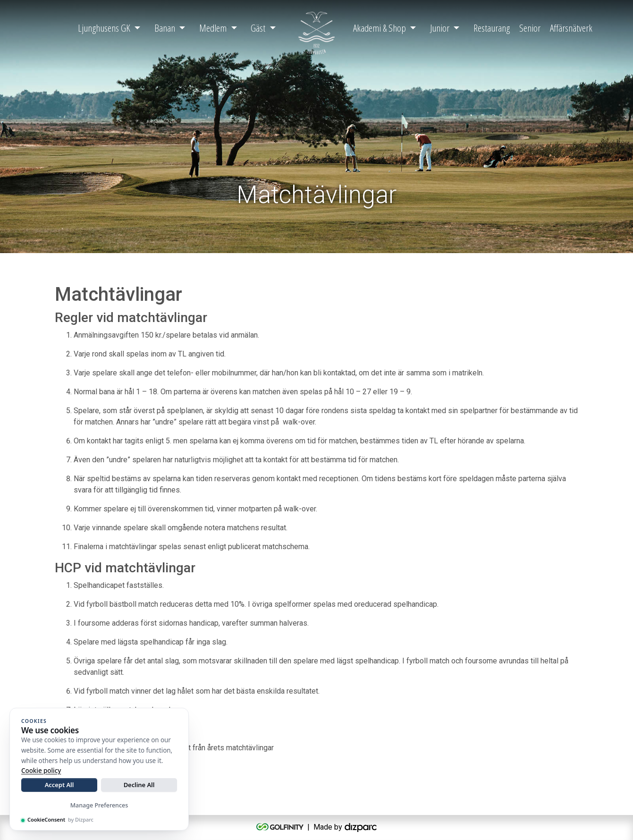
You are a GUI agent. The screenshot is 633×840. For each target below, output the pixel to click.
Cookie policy (41, 771)
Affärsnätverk (571, 28)
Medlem (213, 28)
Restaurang (492, 28)
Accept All (59, 785)
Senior (530, 28)
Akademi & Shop (380, 28)
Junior (440, 28)
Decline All (139, 785)
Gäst (258, 28)
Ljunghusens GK (104, 28)
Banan (165, 28)
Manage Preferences (99, 805)
